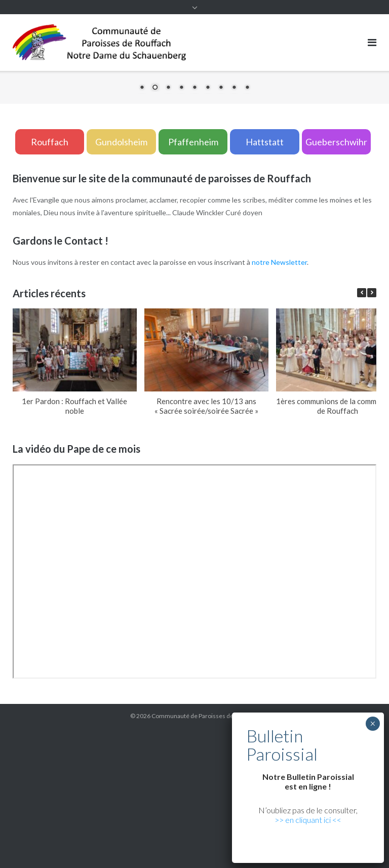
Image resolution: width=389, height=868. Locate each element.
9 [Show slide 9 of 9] (247, 88)
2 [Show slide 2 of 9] (155, 88)
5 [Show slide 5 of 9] (194, 88)
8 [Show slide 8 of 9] (234, 88)
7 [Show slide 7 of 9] (221, 88)
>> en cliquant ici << (308, 820)
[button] (372, 293)
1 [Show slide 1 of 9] (142, 88)
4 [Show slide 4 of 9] (181, 88)
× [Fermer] (373, 724)
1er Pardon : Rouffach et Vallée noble (74, 406)
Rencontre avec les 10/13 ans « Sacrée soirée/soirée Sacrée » (206, 406)
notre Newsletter (279, 262)
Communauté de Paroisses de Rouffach (205, 716)
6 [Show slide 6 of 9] (208, 88)
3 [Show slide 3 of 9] (168, 88)
